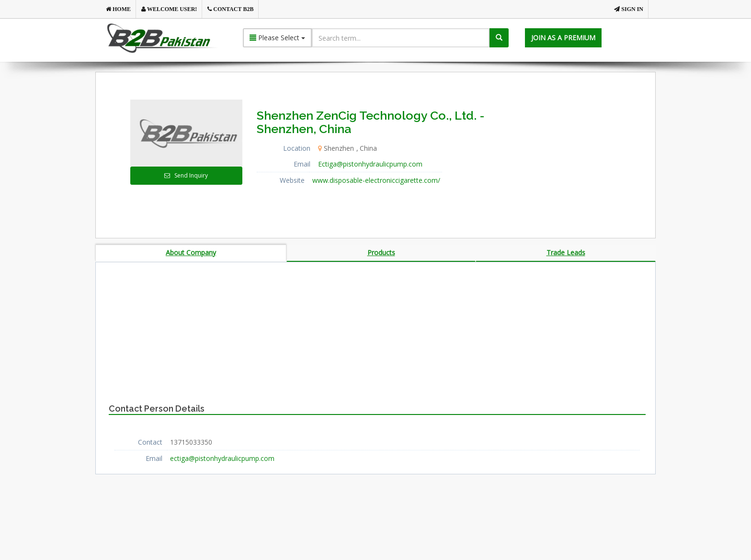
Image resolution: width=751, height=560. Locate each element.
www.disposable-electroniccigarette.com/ (376, 180)
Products (381, 252)
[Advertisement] (581, 159)
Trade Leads (566, 252)
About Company (191, 252)
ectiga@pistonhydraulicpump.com (222, 458)
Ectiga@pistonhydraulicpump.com (370, 164)
